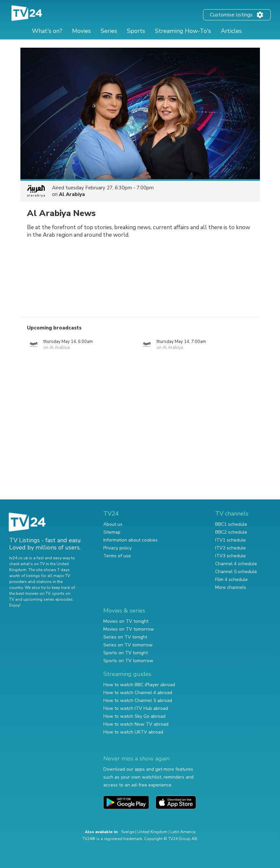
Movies (81, 31)
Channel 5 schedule (236, 572)
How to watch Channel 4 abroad (138, 693)
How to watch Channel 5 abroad (138, 700)
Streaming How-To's (183, 31)
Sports (136, 31)
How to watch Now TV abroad (136, 724)
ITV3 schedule (230, 556)
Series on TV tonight (125, 637)
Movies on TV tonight (126, 621)
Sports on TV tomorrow (128, 661)
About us (113, 524)
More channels (231, 587)
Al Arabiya (72, 194)
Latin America (183, 832)
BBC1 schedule (231, 524)
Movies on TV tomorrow (129, 629)
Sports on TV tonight (126, 653)
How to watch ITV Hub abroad (136, 708)
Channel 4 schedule (236, 564)
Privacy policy (117, 548)
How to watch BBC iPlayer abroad (139, 685)
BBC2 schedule (231, 532)
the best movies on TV (30, 593)
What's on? (47, 31)
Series (109, 31)
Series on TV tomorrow (128, 645)
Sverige (128, 832)
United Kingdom (152, 832)
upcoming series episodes (48, 599)
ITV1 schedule (230, 540)
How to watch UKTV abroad (133, 732)
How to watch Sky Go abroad (134, 716)
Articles (231, 31)
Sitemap (112, 532)
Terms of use (117, 556)
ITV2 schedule (230, 548)
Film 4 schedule (231, 579)
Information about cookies (130, 540)
